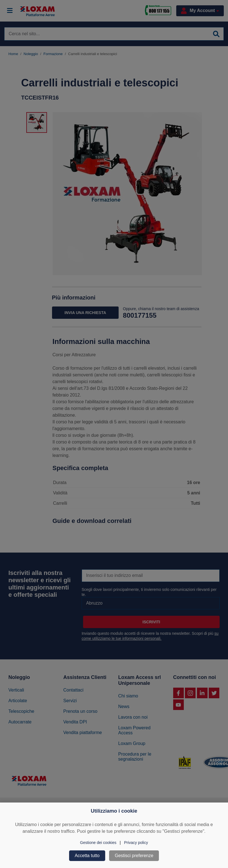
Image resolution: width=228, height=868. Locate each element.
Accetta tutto (87, 856)
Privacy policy (136, 843)
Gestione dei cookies (98, 843)
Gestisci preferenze (134, 856)
